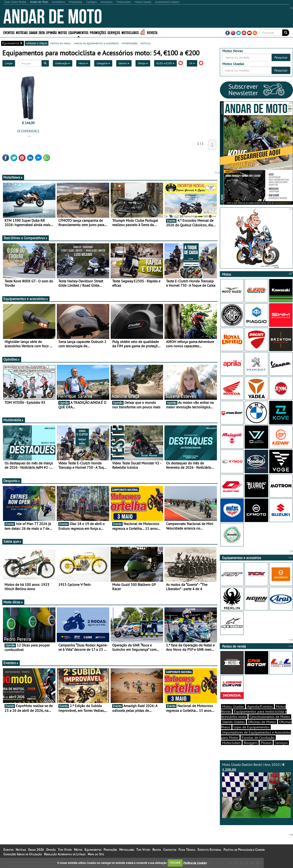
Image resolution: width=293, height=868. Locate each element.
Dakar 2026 (37, 32)
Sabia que (12, 541)
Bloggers (251, 743)
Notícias (22, 32)
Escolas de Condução (258, 737)
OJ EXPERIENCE (28, 131)
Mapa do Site (96, 854)
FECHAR (175, 863)
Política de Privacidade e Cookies (244, 850)
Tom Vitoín (65, 850)
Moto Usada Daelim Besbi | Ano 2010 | (257, 790)
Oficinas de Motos (262, 722)
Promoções (98, 32)
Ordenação (63, 63)
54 (192, 63)
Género (124, 63)
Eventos (9, 32)
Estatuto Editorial (209, 850)
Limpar (9, 63)
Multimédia (14, 420)
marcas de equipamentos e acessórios (96, 43)
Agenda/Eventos (260, 706)
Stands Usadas (233, 722)
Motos (63, 32)
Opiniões (12, 359)
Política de (195, 863)
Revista (152, 32)
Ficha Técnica (187, 850)
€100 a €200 (165, 63)
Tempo (143, 63)
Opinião (51, 32)
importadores (129, 43)
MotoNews (13, 177)
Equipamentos (78, 32)
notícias (145, 43)
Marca (83, 63)
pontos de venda (61, 43)
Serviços (114, 32)
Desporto (12, 481)
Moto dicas (13, 602)
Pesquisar (281, 57)
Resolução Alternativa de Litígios (65, 854)
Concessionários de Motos (270, 717)
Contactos (170, 850)
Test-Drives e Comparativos (26, 238)
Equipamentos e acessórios (26, 299)
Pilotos (266, 743)
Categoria (103, 63)
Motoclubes (130, 32)
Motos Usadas (233, 706)
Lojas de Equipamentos (252, 727)
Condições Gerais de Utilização (23, 854)
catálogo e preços (37, 43)
